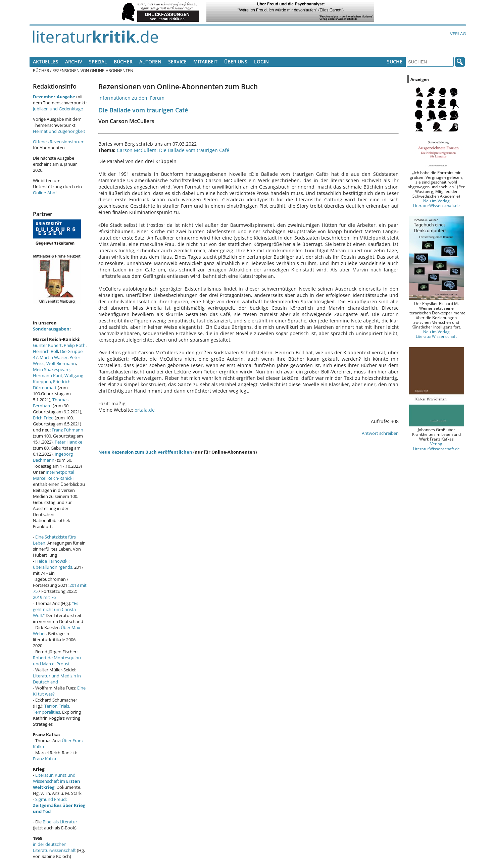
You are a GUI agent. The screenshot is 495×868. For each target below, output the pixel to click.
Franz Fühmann (67, 430)
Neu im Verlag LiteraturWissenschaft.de (436, 203)
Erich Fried (43, 418)
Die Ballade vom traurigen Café (143, 110)
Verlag (458, 34)
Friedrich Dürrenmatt (52, 385)
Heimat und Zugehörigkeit (59, 131)
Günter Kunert (47, 345)
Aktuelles (46, 62)
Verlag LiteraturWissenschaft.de (436, 446)
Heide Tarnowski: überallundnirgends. (53, 564)
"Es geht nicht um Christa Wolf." (56, 609)
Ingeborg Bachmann (53, 457)
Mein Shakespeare (51, 369)
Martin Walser (54, 357)
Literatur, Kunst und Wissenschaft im (57, 781)
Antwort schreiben (380, 433)
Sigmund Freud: (59, 805)
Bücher (123, 62)
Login (261, 62)
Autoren (150, 62)
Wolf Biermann (61, 363)
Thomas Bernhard (51, 403)
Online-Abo (44, 193)
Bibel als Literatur (60, 822)
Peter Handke (68, 442)
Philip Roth (75, 345)
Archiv (74, 62)
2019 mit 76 (44, 597)
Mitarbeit (205, 62)
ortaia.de (145, 410)
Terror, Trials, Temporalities (52, 709)
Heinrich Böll (45, 351)
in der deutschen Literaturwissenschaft (54, 847)
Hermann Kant (48, 375)
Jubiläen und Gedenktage (58, 109)
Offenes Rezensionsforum (59, 142)
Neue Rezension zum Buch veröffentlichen (145, 452)
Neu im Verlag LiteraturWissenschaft (436, 334)
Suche (395, 62)
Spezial (98, 62)
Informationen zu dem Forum (131, 98)
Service (177, 62)
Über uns (236, 62)
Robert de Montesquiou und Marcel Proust (57, 661)
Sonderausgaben (51, 329)
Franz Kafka (44, 759)
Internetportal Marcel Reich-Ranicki (54, 475)
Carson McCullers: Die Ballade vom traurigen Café (173, 150)
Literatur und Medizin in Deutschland (57, 679)
